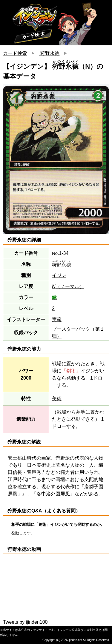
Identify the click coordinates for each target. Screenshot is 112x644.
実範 (57, 319)
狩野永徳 (49, 53)
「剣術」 (71, 371)
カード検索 (15, 53)
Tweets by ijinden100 (25, 622)
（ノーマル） (68, 286)
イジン (59, 275)
